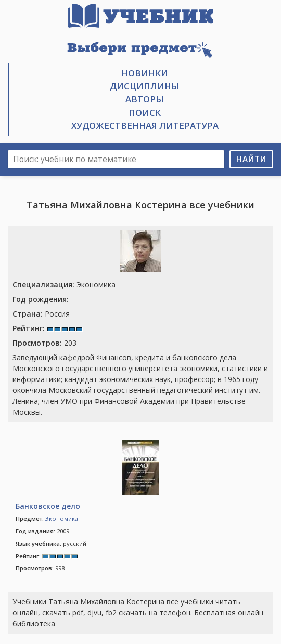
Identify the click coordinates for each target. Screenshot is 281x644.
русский (51, 543)
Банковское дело (48, 506)
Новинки (145, 73)
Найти (251, 159)
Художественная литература (145, 126)
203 (44, 343)
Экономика (64, 285)
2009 (42, 531)
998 (40, 568)
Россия (41, 314)
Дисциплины (145, 86)
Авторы (145, 99)
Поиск (145, 113)
